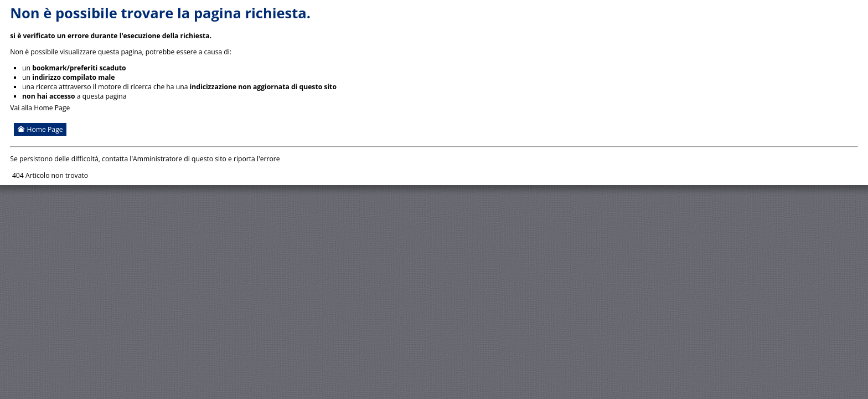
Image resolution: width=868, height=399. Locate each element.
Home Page (40, 129)
